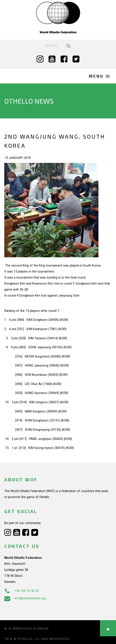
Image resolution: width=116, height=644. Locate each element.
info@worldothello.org (25, 598)
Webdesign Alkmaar (31, 629)
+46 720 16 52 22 (22, 591)
